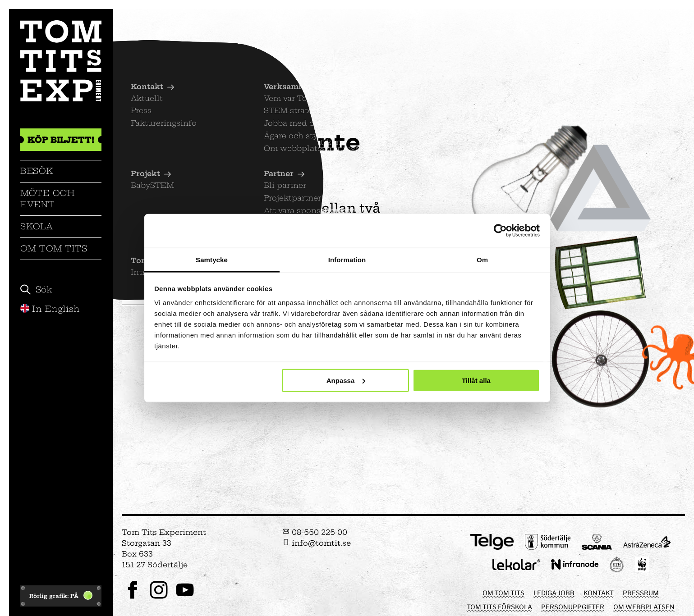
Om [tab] (482, 259)
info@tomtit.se (317, 543)
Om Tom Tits (54, 249)
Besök (37, 171)
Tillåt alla (476, 380)
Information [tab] (347, 259)
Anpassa (346, 380)
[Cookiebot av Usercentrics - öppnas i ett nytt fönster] (500, 231)
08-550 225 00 (315, 532)
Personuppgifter (573, 607)
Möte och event (48, 198)
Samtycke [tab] (212, 259)
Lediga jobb (554, 593)
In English (50, 309)
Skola (37, 226)
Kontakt (599, 593)
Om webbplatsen (644, 607)
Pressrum (641, 593)
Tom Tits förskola (499, 607)
